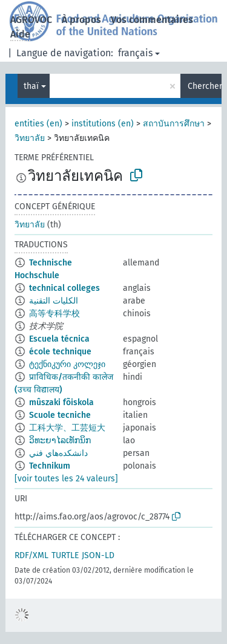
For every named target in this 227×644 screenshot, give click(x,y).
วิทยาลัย (30, 138)
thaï (31, 86)
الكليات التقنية (54, 301)
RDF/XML (31, 555)
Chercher (205, 86)
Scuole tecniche (60, 415)
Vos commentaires (152, 20)
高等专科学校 (54, 314)
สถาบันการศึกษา (174, 124)
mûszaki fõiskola (61, 402)
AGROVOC (31, 20)
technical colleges (64, 288)
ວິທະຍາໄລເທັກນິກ (60, 441)
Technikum (50, 466)
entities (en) (38, 124)
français (135, 53)
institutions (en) (103, 124)
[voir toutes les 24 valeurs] (66, 479)
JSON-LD (98, 555)
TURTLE (65, 555)
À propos (81, 20)
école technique (60, 352)
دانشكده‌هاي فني (58, 453)
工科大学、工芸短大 (67, 428)
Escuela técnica (59, 339)
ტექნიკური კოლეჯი (67, 364)
